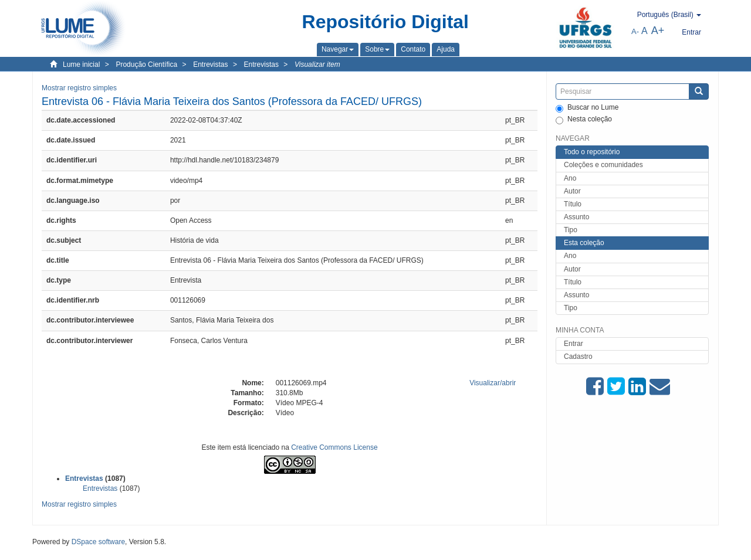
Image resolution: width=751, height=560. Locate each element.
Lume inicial (81, 65)
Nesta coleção (584, 120)
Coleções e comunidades (603, 165)
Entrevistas (210, 65)
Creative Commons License (334, 447)
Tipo (571, 230)
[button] (338, 49)
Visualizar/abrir (493, 383)
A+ (658, 30)
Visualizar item (317, 65)
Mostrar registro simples (79, 88)
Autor (572, 191)
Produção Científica (146, 65)
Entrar (574, 344)
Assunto (576, 217)
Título (573, 204)
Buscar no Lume (587, 108)
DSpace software (98, 542)
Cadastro (578, 357)
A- (635, 31)
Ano (570, 178)
